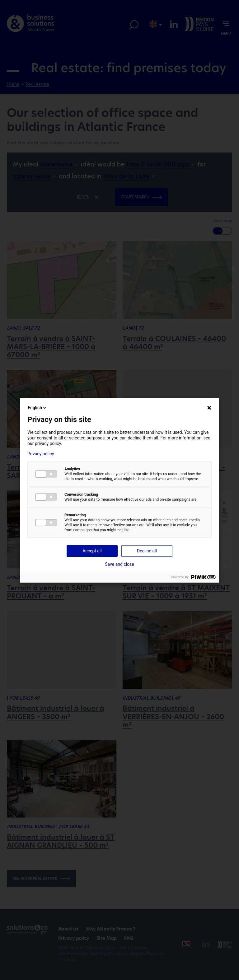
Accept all (92, 551)
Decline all (147, 551)
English (37, 408)
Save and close (119, 564)
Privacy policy (41, 454)
